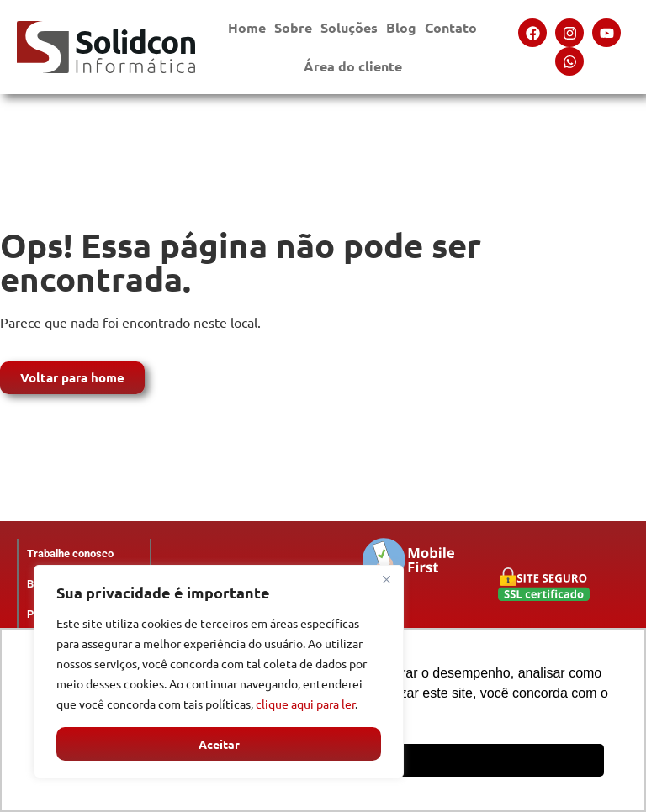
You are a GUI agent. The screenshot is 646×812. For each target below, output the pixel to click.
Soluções (349, 32)
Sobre (293, 32)
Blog (401, 27)
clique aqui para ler (305, 704)
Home (247, 27)
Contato (451, 32)
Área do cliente (353, 70)
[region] (219, 672)
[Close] (386, 579)
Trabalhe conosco (70, 554)
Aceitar (219, 744)
